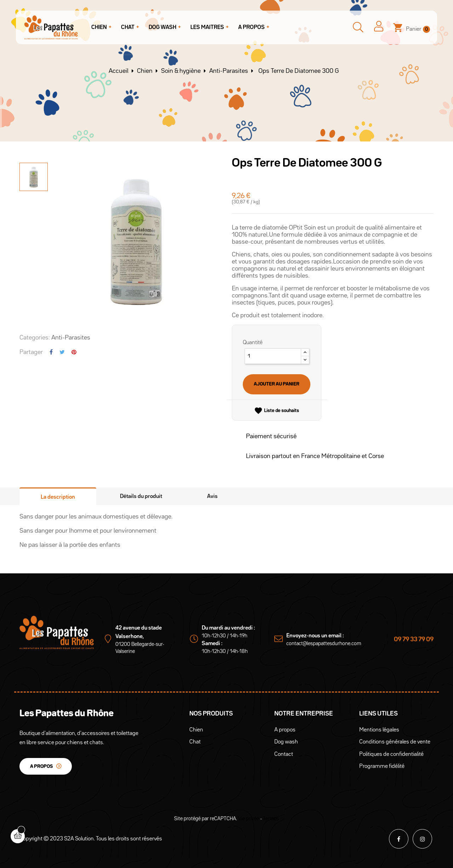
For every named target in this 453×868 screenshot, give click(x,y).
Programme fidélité (382, 766)
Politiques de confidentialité (391, 754)
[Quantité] (273, 356)
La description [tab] (58, 497)
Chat (195, 742)
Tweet (62, 352)
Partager (51, 352)
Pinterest (74, 352)
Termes (271, 819)
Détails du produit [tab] (141, 497)
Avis (212, 497)
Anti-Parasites (71, 338)
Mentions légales (379, 730)
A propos (41, 766)
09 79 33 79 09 (414, 640)
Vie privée (249, 819)
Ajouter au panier (277, 384)
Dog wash (286, 742)
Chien (196, 730)
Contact (284, 754)
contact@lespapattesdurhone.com (324, 644)
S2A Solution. (79, 839)
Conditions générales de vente (395, 742)
